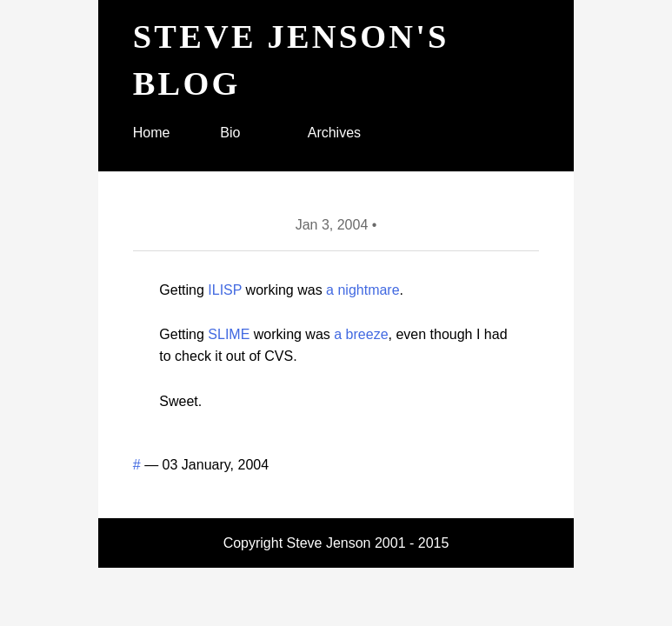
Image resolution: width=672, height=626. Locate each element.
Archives (334, 133)
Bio (230, 133)
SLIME (229, 334)
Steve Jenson (329, 543)
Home (152, 133)
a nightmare (363, 290)
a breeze (361, 334)
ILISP (225, 290)
